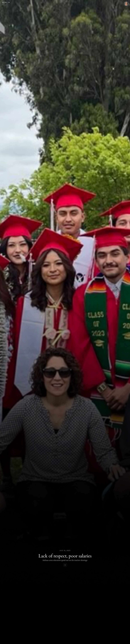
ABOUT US (33, 641)
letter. (86, 577)
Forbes (78, 89)
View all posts (52, 631)
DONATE (43, 641)
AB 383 (44, 539)
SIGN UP (38, 641)
